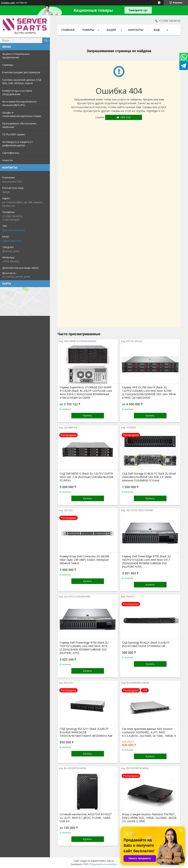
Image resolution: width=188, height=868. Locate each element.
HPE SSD (126, 117)
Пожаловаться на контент (104, 864)
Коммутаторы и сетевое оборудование (17, 92)
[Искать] (46, 40)
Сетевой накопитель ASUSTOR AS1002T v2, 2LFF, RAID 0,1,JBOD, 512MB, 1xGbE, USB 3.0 (86, 818)
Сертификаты (11, 153)
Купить (88, 416)
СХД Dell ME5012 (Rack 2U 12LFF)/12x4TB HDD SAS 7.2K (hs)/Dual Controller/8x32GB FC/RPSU (87, 477)
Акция (111, 30)
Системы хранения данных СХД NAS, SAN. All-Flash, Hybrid (22, 81)
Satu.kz (110, 861)
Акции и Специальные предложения (16, 56)
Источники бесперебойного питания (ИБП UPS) (19, 103)
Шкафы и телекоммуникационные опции (22, 114)
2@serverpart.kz (12, 241)
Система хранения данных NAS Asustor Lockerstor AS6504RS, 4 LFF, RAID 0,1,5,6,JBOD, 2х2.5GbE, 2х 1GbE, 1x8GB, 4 (149, 732)
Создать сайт (8, 3)
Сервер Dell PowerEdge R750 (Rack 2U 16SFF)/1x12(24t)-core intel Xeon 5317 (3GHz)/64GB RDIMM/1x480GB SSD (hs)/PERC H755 (146, 562)
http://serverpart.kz (14, 230)
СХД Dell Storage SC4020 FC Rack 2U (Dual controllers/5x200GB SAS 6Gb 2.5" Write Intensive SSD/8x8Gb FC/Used (149, 477)
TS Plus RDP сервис (14, 134)
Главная (68, 30)
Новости (7, 160)
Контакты (136, 30)
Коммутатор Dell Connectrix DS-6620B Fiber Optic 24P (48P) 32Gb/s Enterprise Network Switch (84, 560)
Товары (88, 30)
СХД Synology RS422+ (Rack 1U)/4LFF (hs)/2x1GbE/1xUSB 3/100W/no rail (146, 644)
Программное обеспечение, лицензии (20, 125)
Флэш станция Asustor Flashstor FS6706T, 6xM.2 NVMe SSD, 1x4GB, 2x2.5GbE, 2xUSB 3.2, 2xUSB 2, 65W (149, 818)
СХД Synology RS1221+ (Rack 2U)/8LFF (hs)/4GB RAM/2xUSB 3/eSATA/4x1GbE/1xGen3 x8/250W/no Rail (86, 732)
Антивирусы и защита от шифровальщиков (18, 144)
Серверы (8, 65)
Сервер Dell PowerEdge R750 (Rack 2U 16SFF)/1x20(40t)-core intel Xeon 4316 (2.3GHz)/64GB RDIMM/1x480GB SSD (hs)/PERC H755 (84, 648)
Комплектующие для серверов (21, 72)
